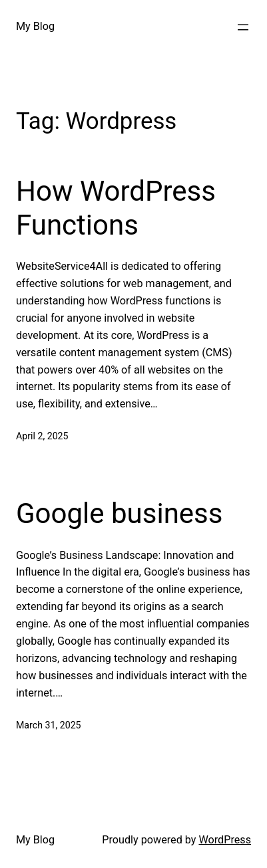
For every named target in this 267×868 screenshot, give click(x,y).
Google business (119, 513)
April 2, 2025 (42, 436)
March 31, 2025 (49, 725)
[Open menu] (243, 27)
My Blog (35, 26)
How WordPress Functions (116, 208)
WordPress (225, 840)
